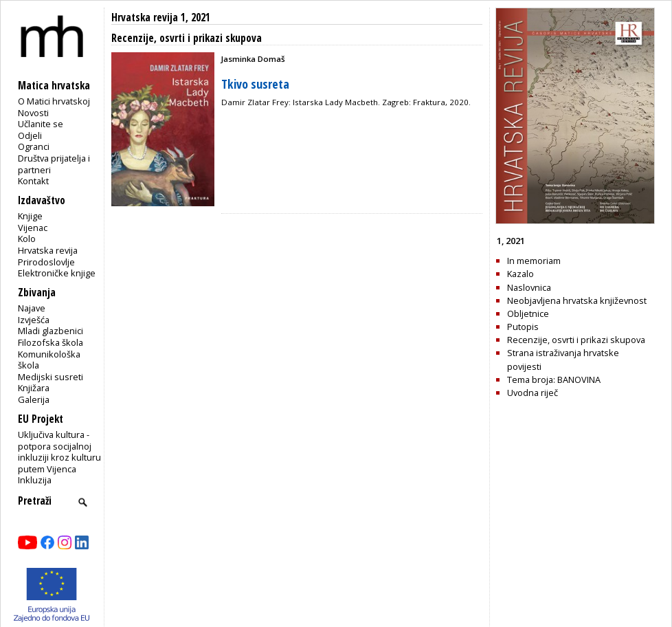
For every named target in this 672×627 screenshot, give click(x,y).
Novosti (33, 113)
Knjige (30, 216)
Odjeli (30, 135)
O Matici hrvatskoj (54, 101)
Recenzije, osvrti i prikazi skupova (576, 340)
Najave (32, 308)
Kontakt (33, 181)
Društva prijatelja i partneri (54, 164)
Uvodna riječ (533, 393)
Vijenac (33, 228)
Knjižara (34, 388)
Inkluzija (35, 480)
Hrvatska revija (48, 250)
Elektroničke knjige (57, 273)
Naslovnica (529, 287)
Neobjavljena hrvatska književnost (577, 300)
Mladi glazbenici (51, 331)
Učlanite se (41, 124)
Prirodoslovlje (46, 262)
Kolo (27, 239)
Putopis (523, 327)
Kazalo (520, 274)
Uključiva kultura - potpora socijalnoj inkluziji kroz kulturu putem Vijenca (59, 452)
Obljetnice (528, 313)
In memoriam (534, 261)
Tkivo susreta (255, 84)
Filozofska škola (51, 342)
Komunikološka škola (49, 360)
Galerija (34, 399)
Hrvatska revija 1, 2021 (161, 18)
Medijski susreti (51, 377)
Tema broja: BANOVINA (554, 379)
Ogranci (34, 146)
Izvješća (34, 320)
